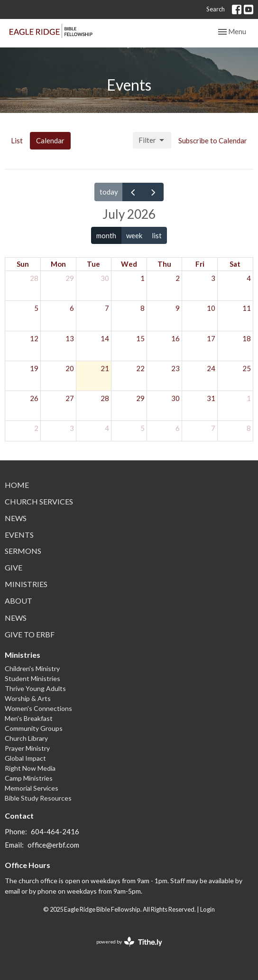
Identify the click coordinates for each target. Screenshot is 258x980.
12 (34, 338)
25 (247, 368)
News (16, 518)
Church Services (39, 501)
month (106, 235)
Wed (129, 264)
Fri (200, 264)
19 (34, 368)
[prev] (133, 192)
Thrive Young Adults (35, 688)
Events (19, 535)
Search (216, 9)
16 (175, 338)
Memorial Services (32, 788)
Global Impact (25, 758)
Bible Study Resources (38, 798)
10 (211, 308)
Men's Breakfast (29, 718)
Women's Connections (38, 708)
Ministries (26, 584)
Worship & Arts (28, 698)
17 (211, 338)
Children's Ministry (32, 668)
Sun (23, 264)
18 (247, 338)
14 (105, 338)
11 (247, 308)
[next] (153, 192)
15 (140, 338)
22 (140, 368)
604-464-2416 (55, 831)
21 (105, 368)
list (157, 235)
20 (70, 368)
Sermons (23, 551)
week (134, 235)
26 (34, 398)
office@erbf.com (53, 845)
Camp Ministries (29, 778)
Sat (235, 264)
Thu (164, 264)
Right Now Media (30, 768)
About (18, 601)
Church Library (26, 738)
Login (207, 909)
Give (14, 567)
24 (211, 368)
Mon (58, 264)
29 (70, 278)
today (109, 192)
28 (34, 278)
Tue (93, 264)
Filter (152, 140)
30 (105, 278)
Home (17, 485)
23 (175, 368)
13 (70, 338)
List (17, 140)
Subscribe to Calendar (213, 140)
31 (211, 398)
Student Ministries (32, 678)
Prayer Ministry (27, 748)
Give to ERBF (30, 634)
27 (70, 398)
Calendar (50, 140)
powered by (129, 942)
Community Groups (34, 728)
